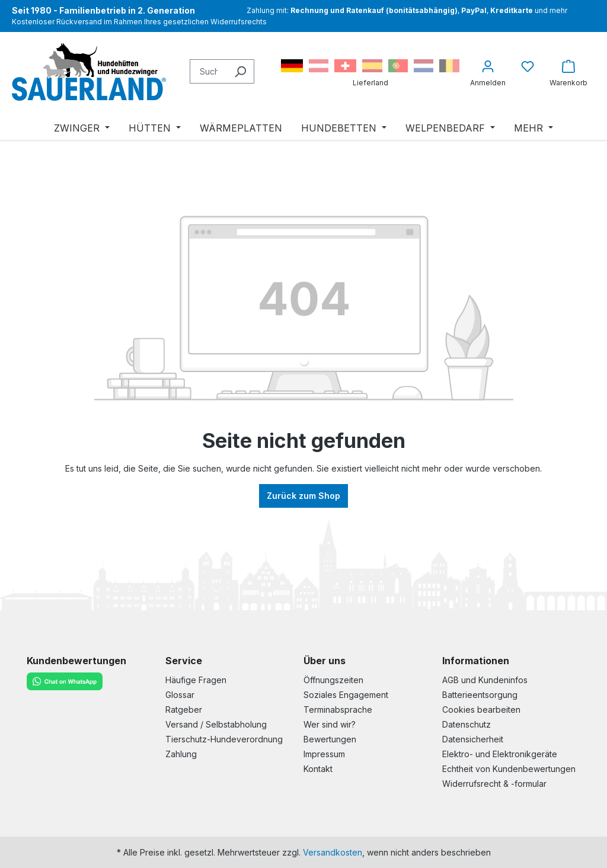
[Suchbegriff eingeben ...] (208, 71)
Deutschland (292, 66)
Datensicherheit (473, 739)
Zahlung (181, 754)
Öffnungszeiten (333, 680)
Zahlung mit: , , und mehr (407, 10)
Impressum (324, 754)
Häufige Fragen (196, 680)
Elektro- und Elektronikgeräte (500, 754)
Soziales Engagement (346, 695)
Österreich (319, 66)
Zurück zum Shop (303, 496)
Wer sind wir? (330, 724)
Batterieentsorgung (480, 695)
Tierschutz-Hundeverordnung (224, 739)
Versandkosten (333, 852)
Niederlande (424, 66)
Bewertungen (330, 739)
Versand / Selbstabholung (216, 724)
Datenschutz (467, 724)
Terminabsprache (338, 710)
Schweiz (345, 66)
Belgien (449, 66)
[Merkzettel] (528, 66)
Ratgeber (184, 710)
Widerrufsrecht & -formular (494, 784)
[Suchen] (240, 71)
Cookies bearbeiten (481, 710)
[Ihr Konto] (488, 71)
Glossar (180, 695)
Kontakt (318, 769)
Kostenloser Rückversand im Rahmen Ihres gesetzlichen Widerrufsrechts (139, 22)
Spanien (372, 66)
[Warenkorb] (568, 71)
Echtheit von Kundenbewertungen (509, 769)
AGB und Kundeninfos (485, 680)
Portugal (398, 66)
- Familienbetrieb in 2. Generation (103, 10)
